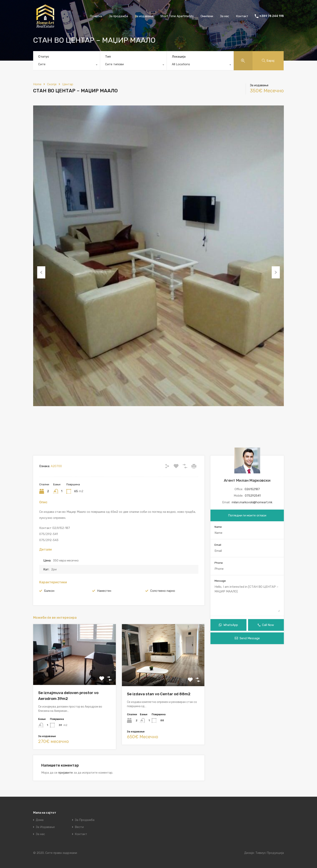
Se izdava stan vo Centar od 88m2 (159, 694)
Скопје (52, 84)
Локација (179, 57)
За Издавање (45, 827)
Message (220, 581)
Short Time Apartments (177, 16)
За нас (225, 16)
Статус (44, 57)
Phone (219, 563)
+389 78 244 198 (272, 16)
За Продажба (85, 820)
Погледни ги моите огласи (247, 515)
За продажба (118, 16)
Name (218, 527)
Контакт (242, 16)
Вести (79, 827)
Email (218, 545)
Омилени (207, 16)
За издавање (144, 16)
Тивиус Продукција (270, 853)
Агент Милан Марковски (247, 480)
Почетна (96, 16)
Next (276, 272)
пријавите (66, 773)
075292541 (253, 496)
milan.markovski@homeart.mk (252, 502)
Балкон (49, 591)
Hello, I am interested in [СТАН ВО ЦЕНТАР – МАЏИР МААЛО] (247, 598)
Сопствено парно (163, 591)
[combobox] (67, 65)
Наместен (104, 591)
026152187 (252, 489)
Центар (68, 84)
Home (37, 84)
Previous (41, 272)
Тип (108, 57)
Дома (40, 820)
